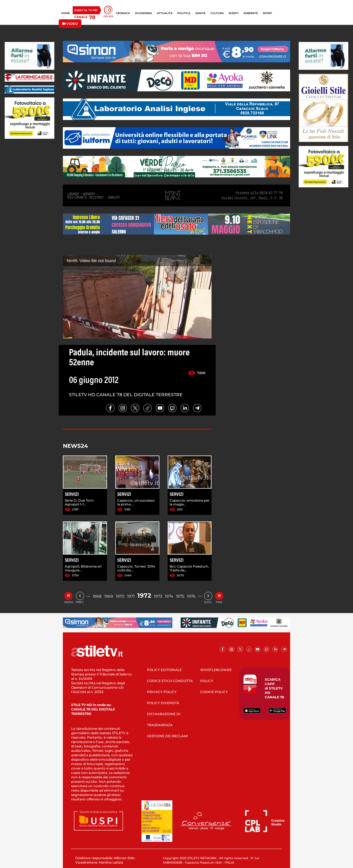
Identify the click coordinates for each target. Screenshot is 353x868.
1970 (120, 596)
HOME (65, 13)
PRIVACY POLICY (162, 692)
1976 (191, 596)
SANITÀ (200, 13)
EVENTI (234, 13)
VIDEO (70, 24)
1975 (180, 596)
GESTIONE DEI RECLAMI (167, 736)
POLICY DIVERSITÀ (163, 703)
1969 (109, 596)
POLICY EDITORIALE (164, 670)
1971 (131, 596)
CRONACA (123, 13)
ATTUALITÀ (165, 13)
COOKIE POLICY (214, 692)
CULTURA (217, 13)
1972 (144, 596)
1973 (158, 596)
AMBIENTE (251, 13)
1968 (97, 596)
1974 (169, 596)
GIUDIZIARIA (143, 13)
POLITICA (184, 13)
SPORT (268, 13)
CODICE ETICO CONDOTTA (170, 681)
